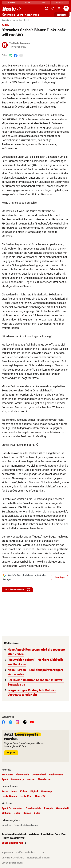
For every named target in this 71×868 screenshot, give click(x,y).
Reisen (27, 813)
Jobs (43, 3)
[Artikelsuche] (53, 8)
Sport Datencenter (12, 808)
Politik (27, 20)
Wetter (31, 779)
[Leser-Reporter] (47, 8)
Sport (20, 15)
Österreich (9, 15)
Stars (5, 792)
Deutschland (39, 775)
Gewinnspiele (33, 808)
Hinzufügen (59, 577)
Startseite (5, 20)
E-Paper (11, 3)
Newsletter (44, 779)
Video (37, 813)
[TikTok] (25, 722)
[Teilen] (21, 55)
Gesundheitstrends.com (26, 825)
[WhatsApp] (10, 55)
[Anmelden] (59, 8)
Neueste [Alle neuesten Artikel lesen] (62, 15)
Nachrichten (32, 15)
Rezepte (49, 808)
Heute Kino (26, 796)
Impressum (7, 853)
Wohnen (6, 813)
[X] (11, 722)
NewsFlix (60, 3)
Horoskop (46, 792)
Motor (17, 813)
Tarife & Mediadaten (26, 853)
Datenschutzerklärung (13, 858)
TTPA (42, 853)
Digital (34, 792)
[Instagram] (18, 722)
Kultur (24, 792)
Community (17, 779)
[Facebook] (16, 55)
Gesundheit (63, 808)
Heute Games (9, 796)
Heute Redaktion (21, 43)
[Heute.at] (9, 9)
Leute (14, 792)
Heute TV (40, 796)
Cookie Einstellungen (12, 863)
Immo (28, 3)
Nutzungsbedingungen (38, 858)
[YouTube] (32, 722)
